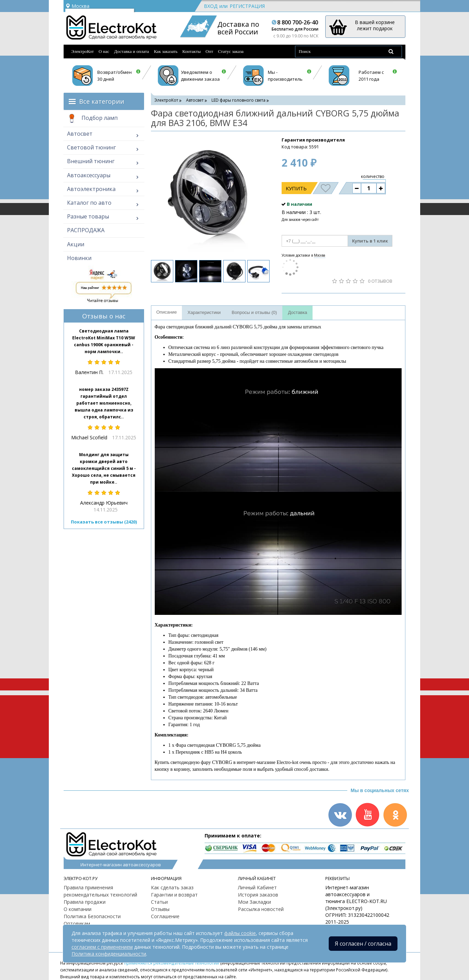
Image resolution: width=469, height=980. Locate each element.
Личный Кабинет (257, 887)
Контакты (192, 51)
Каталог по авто (89, 203)
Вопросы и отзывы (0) (254, 312)
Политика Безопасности (92, 916)
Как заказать (166, 51)
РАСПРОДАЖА (86, 230)
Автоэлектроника (91, 189)
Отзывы (160, 909)
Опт (209, 51)
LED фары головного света (238, 100)
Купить (296, 188)
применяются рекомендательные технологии (172, 963)
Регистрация (247, 6)
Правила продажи (85, 902)
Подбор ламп (92, 119)
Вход (211, 6)
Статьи (159, 902)
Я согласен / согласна (363, 944)
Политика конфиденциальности (109, 954)
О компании (78, 909)
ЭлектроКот (83, 51)
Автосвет (80, 134)
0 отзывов (380, 281)
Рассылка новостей (261, 909)
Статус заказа (231, 51)
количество (373, 176)
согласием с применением (102, 947)
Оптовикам (77, 923)
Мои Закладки (254, 902)
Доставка (297, 312)
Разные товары (88, 216)
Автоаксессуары (89, 175)
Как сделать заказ (172, 887)
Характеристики (204, 312)
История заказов (258, 895)
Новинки (79, 258)
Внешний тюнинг (91, 161)
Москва (77, 6)
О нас (104, 51)
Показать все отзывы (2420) (104, 522)
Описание (167, 312)
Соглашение (165, 916)
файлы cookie (240, 933)
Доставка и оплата (132, 51)
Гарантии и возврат (174, 895)
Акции (76, 244)
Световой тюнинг (91, 147)
